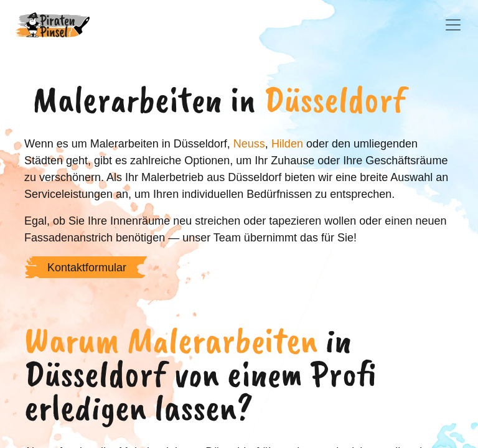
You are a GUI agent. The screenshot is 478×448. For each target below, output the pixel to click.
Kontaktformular (87, 268)
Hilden (287, 144)
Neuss (249, 144)
